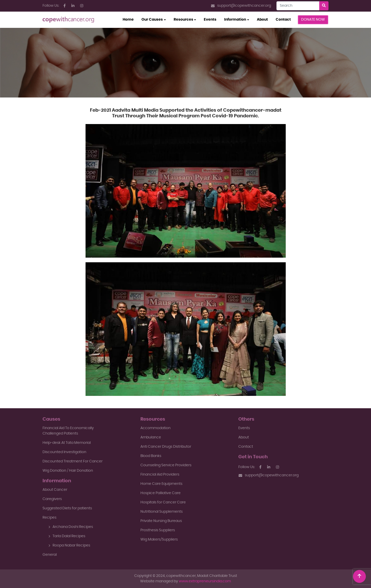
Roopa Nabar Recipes (69, 545)
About (262, 20)
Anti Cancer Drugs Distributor (166, 447)
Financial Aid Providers (160, 475)
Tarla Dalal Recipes (67, 536)
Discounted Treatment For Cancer (73, 461)
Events (210, 20)
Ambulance (151, 437)
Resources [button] (183, 20)
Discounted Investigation (64, 452)
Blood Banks (151, 456)
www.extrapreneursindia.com (205, 581)
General (50, 555)
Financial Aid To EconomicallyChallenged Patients (68, 431)
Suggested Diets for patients (67, 508)
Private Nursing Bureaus (161, 521)
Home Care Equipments (161, 484)
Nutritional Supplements (162, 512)
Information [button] (235, 20)
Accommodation (155, 428)
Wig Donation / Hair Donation (68, 471)
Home (130, 19)
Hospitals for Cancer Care (163, 502)
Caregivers (52, 499)
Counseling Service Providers (166, 465)
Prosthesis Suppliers (158, 530)
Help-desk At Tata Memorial (67, 443)
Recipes (49, 518)
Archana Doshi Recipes (71, 527)
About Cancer (55, 490)
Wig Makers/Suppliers (159, 540)
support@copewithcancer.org (241, 6)
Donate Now (313, 20)
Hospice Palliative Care (161, 493)
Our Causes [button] (152, 20)
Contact (283, 20)
